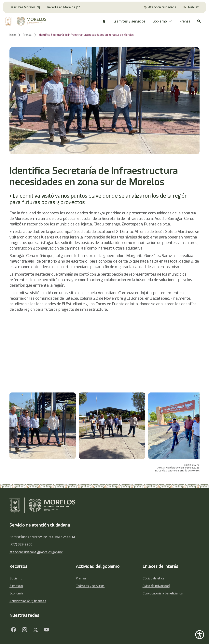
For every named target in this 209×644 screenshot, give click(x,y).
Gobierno (16, 578)
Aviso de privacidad (156, 586)
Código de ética (153, 578)
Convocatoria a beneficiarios (163, 593)
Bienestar (16, 586)
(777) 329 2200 (21, 544)
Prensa (81, 578)
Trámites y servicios (90, 586)
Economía (16, 593)
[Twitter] (35, 630)
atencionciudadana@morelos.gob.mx (36, 552)
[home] (26, 21)
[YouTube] (47, 630)
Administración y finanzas (28, 601)
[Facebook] (13, 630)
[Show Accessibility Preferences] (200, 635)
